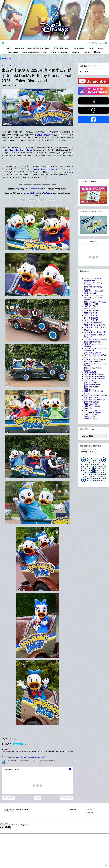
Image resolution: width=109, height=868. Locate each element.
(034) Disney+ (90, 389)
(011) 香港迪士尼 (91, 318)
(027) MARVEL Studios (93, 374)
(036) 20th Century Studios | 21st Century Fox (95, 396)
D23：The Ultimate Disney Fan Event (34, 52)
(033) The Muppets (92, 387)
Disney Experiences (62, 48)
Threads (34, 189)
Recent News (20, 48)
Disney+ (91, 48)
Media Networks (79, 48)
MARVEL (101, 48)
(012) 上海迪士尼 (91, 320)
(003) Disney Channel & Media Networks (94, 292)
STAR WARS (13, 52)
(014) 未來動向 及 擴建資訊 (95, 325)
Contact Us (76, 52)
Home (8, 48)
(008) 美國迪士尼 (91, 311)
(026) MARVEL (90, 372)
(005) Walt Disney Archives (95, 302)
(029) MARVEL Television (94, 378)
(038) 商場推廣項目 (92, 402)
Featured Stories (91, 419)
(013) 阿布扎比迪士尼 (93, 323)
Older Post (67, 798)
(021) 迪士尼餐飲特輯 (93, 353)
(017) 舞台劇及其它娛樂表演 (96, 339)
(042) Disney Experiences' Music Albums (95, 416)
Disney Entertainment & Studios (39, 48)
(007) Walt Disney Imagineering (91, 307)
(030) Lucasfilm (90, 381)
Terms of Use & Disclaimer (59, 52)
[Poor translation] (7, 827)
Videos (97, 52)
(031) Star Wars (90, 383)
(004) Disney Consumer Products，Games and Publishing (94, 298)
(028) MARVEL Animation (94, 376)
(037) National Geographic (95, 400)
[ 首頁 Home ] (73, 809)
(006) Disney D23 (91, 304)
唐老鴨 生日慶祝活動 (42, 135)
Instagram (23, 189)
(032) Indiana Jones (92, 385)
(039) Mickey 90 (91, 404)
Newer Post (8, 798)
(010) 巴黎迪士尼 (91, 315)
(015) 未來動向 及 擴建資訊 (95, 332)
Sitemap (90, 809)
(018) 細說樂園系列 (92, 342)
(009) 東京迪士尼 (14, 66)
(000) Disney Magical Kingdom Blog (93, 280)
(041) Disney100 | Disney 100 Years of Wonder (94, 411)
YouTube (43, 189)
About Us (87, 52)
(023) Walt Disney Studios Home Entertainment (95, 361)
